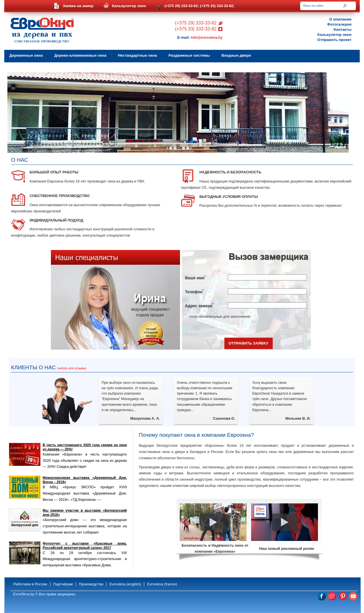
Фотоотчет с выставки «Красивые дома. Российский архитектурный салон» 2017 (85, 546)
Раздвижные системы (189, 55)
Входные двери (236, 55)
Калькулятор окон (129, 6)
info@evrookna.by (207, 37)
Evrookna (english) (125, 584)
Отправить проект (334, 40)
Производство (91, 584)
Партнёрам (63, 584)
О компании (340, 19)
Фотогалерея (339, 24)
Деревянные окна (26, 55)
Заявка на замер (78, 6)
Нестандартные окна (137, 55)
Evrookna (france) (162, 584)
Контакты (343, 29)
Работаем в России (30, 584)
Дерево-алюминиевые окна (80, 55)
